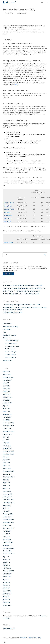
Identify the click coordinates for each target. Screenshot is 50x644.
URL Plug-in (7, 222)
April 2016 (6, 565)
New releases (8, 324)
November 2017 (8, 522)
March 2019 (7, 491)
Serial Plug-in (8, 215)
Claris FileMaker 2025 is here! (13, 312)
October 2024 (8, 397)
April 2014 (6, 602)
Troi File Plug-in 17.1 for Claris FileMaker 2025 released (21, 291)
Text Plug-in (7, 218)
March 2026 (7, 374)
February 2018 (8, 514)
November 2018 (8, 500)
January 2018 (7, 517)
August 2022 (7, 417)
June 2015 (6, 582)
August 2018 (7, 505)
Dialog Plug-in (8, 206)
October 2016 (8, 551)
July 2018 (6, 508)
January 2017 (7, 545)
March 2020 (7, 468)
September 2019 (9, 477)
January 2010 (7, 605)
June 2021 (6, 440)
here (17, 85)
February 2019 (8, 494)
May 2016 (6, 562)
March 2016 (7, 568)
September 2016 (9, 554)
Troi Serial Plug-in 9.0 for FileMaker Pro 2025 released (21, 294)
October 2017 (8, 525)
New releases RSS (9, 628)
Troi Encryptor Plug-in (12, 346)
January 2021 (7, 448)
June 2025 (6, 386)
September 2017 (9, 528)
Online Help (7, 338)
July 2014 (6, 596)
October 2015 (8, 574)
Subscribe (8, 274)
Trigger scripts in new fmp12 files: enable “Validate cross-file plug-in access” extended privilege (25, 309)
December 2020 (8, 451)
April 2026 (6, 371)
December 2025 (8, 377)
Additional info (8, 361)
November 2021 (8, 426)
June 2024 (6, 400)
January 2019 (7, 497)
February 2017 (8, 542)
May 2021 (6, 443)
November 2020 (8, 454)
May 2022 (6, 420)
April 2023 (6, 411)
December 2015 (8, 571)
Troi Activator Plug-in (12, 340)
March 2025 (7, 394)
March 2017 (7, 539)
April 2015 (6, 588)
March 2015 (7, 591)
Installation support (9, 335)
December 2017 (8, 520)
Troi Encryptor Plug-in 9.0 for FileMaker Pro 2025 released (22, 285)
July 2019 (6, 480)
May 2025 (6, 389)
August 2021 (7, 434)
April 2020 (6, 465)
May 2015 (6, 585)
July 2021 (6, 437)
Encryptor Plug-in (9, 209)
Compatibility (22, 13)
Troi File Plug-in (10, 349)
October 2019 (8, 474)
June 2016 (6, 559)
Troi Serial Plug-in (11, 352)
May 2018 (6, 511)
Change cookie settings (35, 638)
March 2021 (7, 446)
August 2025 (7, 380)
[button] (46, 2)
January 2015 (7, 594)
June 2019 (6, 483)
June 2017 (6, 534)
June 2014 (6, 599)
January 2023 (7, 414)
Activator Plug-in (9, 203)
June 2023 (6, 408)
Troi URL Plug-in (10, 357)
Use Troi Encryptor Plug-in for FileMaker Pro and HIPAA (21, 305)
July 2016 (6, 557)
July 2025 (6, 383)
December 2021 (8, 423)
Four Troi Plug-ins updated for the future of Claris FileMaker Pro (24, 288)
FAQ (4, 332)
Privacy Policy (24, 638)
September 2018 (9, 502)
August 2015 (7, 577)
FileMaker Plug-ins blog (11, 326)
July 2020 (6, 457)
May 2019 (6, 485)
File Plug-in (7, 212)
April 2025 (6, 391)
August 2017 (7, 531)
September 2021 (9, 431)
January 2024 (7, 403)
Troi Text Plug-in (10, 355)
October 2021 (8, 428)
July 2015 (6, 579)
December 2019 (8, 471)
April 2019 (6, 488)
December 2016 (8, 548)
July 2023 (6, 406)
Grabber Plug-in (8, 242)
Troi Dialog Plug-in (11, 343)
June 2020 (6, 460)
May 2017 (6, 537)
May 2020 (6, 463)
